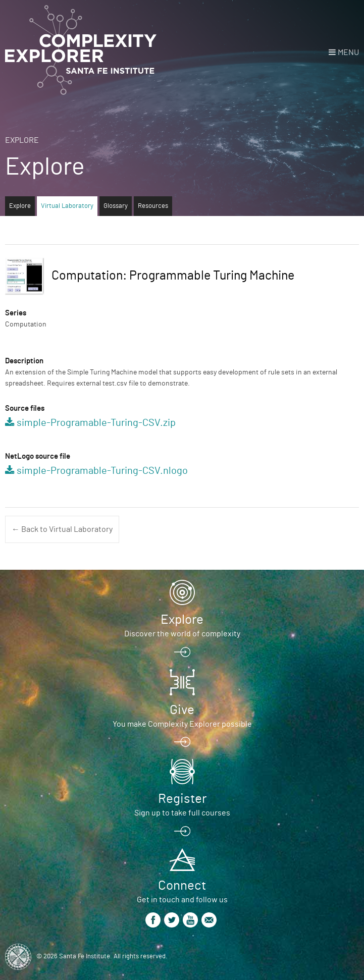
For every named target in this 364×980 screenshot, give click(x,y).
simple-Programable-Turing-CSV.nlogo (102, 471)
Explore (22, 140)
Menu (348, 52)
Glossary (116, 206)
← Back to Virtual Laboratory (62, 529)
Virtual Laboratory (67, 206)
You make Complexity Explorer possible (182, 724)
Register (182, 799)
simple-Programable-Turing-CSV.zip (96, 423)
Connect (182, 886)
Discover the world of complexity (182, 634)
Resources (153, 206)
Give (182, 710)
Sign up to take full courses (182, 813)
